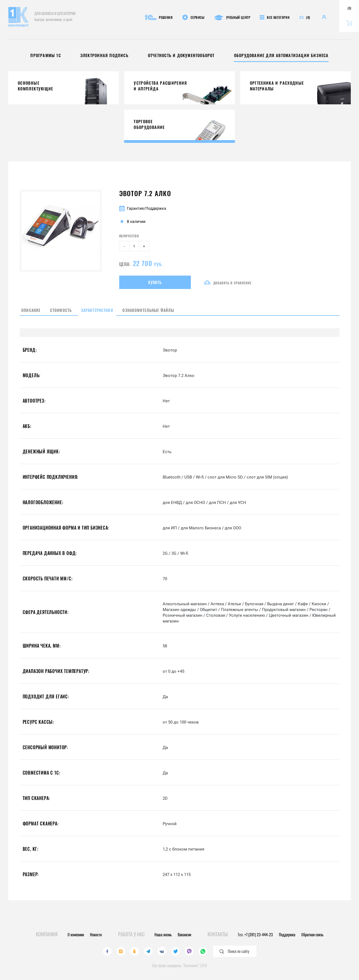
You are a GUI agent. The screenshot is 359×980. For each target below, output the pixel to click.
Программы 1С (39, 55)
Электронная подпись (100, 55)
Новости (96, 935)
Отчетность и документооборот (181, 55)
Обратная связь (312, 935)
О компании (76, 935)
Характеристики (108, 314)
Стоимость (66, 314)
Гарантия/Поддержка (143, 208)
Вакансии (184, 935)
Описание (30, 314)
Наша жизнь (163, 935)
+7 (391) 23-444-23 (259, 935)
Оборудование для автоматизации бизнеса (286, 55)
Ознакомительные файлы (167, 314)
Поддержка (287, 935)
